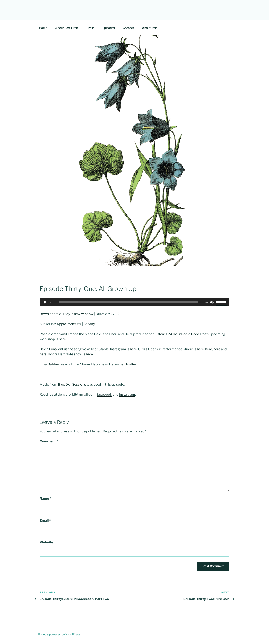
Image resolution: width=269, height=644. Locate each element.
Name (45, 498)
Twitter (131, 364)
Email (45, 520)
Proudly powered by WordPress (59, 634)
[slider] (129, 302)
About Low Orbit (67, 28)
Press (90, 28)
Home (43, 28)
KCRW (160, 334)
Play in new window (78, 314)
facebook (104, 395)
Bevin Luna (48, 349)
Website (46, 542)
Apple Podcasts (69, 324)
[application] (134, 302)
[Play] (45, 302)
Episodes (109, 28)
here (62, 339)
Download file (50, 314)
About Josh (150, 28)
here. (90, 354)
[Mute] (212, 302)
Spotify (89, 324)
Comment (49, 441)
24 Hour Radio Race (183, 334)
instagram (127, 395)
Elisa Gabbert (50, 364)
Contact (128, 28)
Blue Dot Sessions (72, 384)
